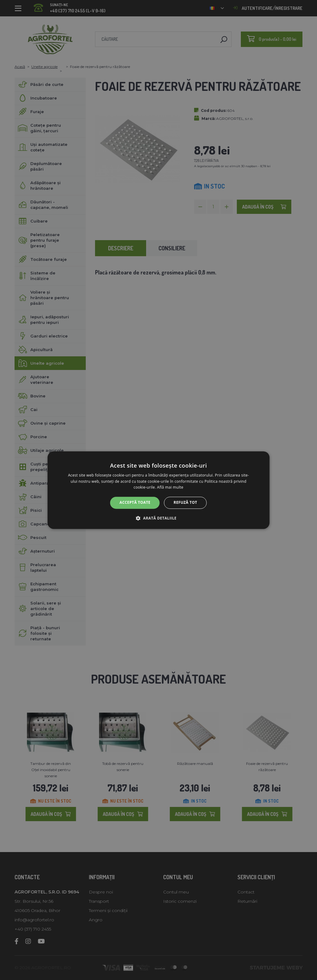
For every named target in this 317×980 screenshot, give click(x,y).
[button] (158, 518)
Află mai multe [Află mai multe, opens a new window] (170, 488)
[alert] (158, 490)
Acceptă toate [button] (135, 503)
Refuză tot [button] (185, 503)
